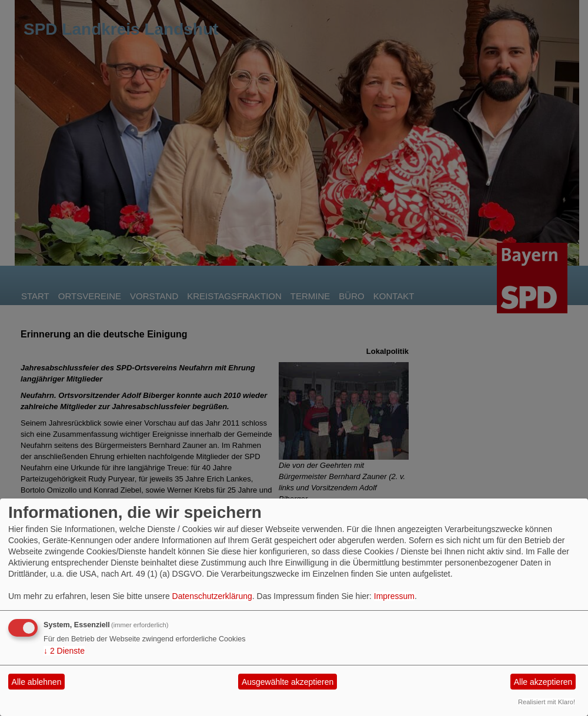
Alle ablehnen (37, 682)
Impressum (394, 596)
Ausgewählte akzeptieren (288, 682)
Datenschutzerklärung (212, 596)
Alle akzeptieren (543, 682)
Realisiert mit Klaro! (547, 702)
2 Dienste (64, 651)
